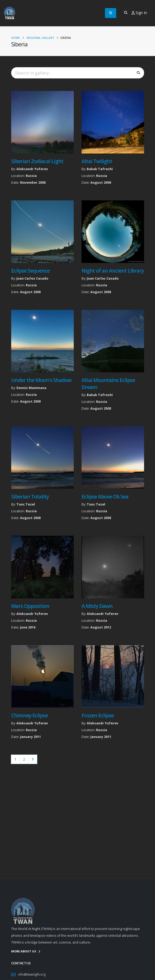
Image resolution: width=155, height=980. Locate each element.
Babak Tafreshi (100, 169)
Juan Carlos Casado (32, 278)
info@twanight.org (32, 974)
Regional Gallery (40, 38)
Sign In (139, 13)
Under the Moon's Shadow (41, 380)
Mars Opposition (30, 606)
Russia (31, 176)
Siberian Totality (30, 497)
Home (16, 38)
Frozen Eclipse (98, 715)
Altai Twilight (97, 161)
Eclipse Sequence (30, 271)
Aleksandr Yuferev (32, 169)
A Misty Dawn (97, 606)
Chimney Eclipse (29, 715)
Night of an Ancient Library (113, 271)
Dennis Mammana (31, 388)
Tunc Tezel (26, 504)
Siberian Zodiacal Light (37, 161)
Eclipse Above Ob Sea (105, 497)
